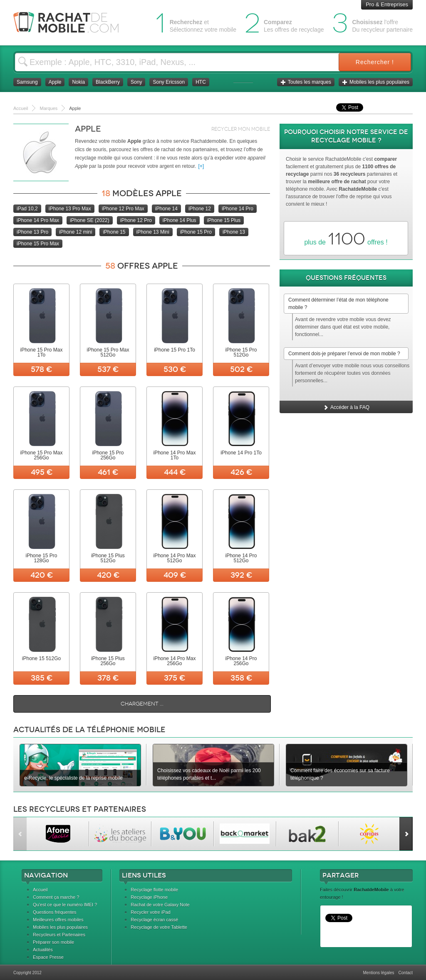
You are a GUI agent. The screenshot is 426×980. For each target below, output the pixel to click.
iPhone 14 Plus (180, 220)
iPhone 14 (166, 209)
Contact (406, 973)
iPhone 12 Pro (136, 220)
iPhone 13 (234, 232)
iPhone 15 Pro (196, 232)
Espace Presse (48, 957)
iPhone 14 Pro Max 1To (174, 455)
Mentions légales (378, 973)
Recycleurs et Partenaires (59, 935)
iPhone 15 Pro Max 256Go (41, 455)
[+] (201, 166)
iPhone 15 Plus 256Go (108, 661)
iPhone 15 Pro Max (38, 244)
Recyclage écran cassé (154, 920)
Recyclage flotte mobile (154, 890)
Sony (136, 82)
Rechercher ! (375, 62)
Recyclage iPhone (149, 897)
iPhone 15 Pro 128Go (41, 558)
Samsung (27, 82)
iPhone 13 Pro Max (70, 209)
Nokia (78, 82)
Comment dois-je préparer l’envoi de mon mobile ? (344, 354)
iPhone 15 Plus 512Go (108, 558)
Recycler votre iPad (150, 912)
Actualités (43, 950)
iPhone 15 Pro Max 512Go (108, 352)
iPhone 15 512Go (41, 658)
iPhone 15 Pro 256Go (108, 455)
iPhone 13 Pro (32, 232)
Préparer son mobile (53, 942)
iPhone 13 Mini (153, 232)
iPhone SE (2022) (90, 220)
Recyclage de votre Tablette (159, 927)
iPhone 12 (200, 209)
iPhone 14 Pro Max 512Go (174, 558)
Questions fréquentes (55, 912)
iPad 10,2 (27, 209)
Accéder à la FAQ (346, 407)
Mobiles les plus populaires (376, 82)
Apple (55, 82)
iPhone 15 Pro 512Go (241, 352)
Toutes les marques (306, 82)
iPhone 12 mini (76, 232)
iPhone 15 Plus (224, 220)
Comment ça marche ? (56, 897)
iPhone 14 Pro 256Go (241, 661)
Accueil (40, 890)
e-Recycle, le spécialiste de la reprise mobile (73, 778)
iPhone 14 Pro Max (38, 220)
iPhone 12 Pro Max (123, 209)
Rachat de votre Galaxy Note (160, 905)
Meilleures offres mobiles (58, 920)
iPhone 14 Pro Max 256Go (174, 661)
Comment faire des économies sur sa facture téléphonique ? (340, 774)
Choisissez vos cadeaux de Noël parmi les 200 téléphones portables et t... (209, 774)
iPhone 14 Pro (238, 209)
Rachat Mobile (73, 23)
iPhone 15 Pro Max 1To (41, 352)
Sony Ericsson (169, 82)
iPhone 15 (114, 232)
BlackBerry (108, 82)
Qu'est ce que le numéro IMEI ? (65, 905)
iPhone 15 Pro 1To (175, 350)
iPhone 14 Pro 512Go (241, 558)
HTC (201, 82)
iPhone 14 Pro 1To (241, 453)
